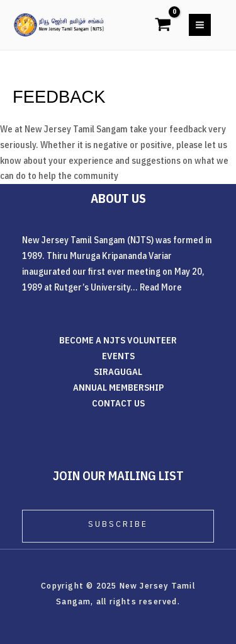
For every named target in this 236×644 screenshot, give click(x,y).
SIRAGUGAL (118, 371)
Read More (161, 287)
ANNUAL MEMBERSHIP (118, 387)
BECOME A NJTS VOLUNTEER (118, 340)
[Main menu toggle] (200, 25)
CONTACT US (118, 403)
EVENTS (118, 356)
